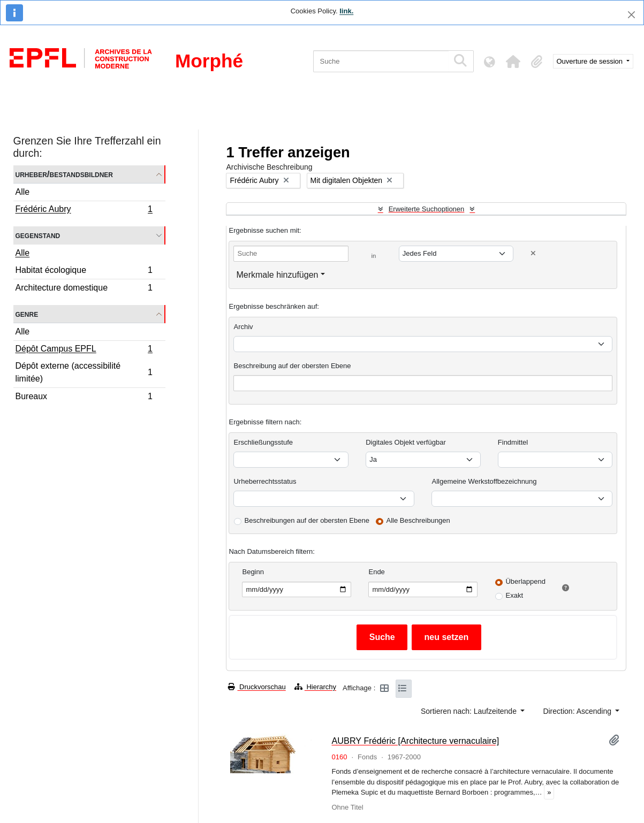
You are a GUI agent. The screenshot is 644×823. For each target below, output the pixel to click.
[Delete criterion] (533, 253)
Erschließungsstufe (263, 442)
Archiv (243, 327)
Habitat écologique (84, 272)
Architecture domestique (84, 289)
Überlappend (525, 581)
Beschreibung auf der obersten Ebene (292, 366)
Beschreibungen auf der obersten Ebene (306, 520)
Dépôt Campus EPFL (84, 350)
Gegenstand (38, 235)
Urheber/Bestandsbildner (65, 174)
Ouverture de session (591, 61)
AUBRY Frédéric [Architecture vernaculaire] (415, 741)
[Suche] (381, 61)
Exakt (514, 595)
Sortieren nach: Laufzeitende (470, 711)
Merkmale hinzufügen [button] (277, 275)
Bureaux (84, 398)
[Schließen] (631, 15)
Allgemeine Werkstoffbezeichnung (484, 481)
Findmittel (513, 442)
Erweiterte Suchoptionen (427, 209)
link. (346, 11)
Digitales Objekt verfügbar (406, 442)
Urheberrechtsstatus (265, 481)
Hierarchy (315, 687)
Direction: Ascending (578, 711)
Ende (376, 572)
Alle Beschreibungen (418, 520)
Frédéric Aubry (84, 210)
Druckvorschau (257, 687)
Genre (27, 314)
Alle (23, 192)
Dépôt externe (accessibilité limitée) (84, 372)
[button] (513, 62)
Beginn (253, 572)
